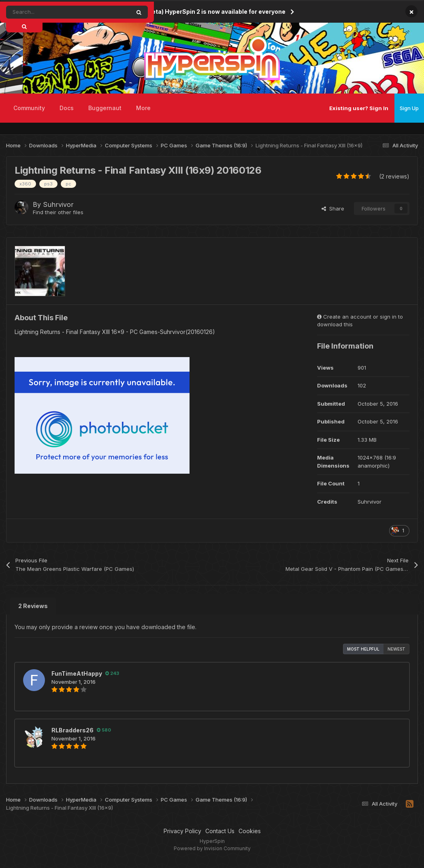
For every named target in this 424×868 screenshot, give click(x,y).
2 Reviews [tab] (33, 606)
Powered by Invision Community (212, 848)
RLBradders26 (72, 730)
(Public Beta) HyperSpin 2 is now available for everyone (206, 12)
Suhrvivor (58, 204)
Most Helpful (363, 649)
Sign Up (409, 108)
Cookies (250, 831)
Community (29, 108)
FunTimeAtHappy (77, 673)
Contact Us (220, 831)
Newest (396, 649)
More (143, 108)
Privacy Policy (182, 831)
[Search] (50, 12)
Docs (67, 108)
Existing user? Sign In (359, 108)
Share (333, 208)
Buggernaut (105, 108)
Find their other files (58, 212)
